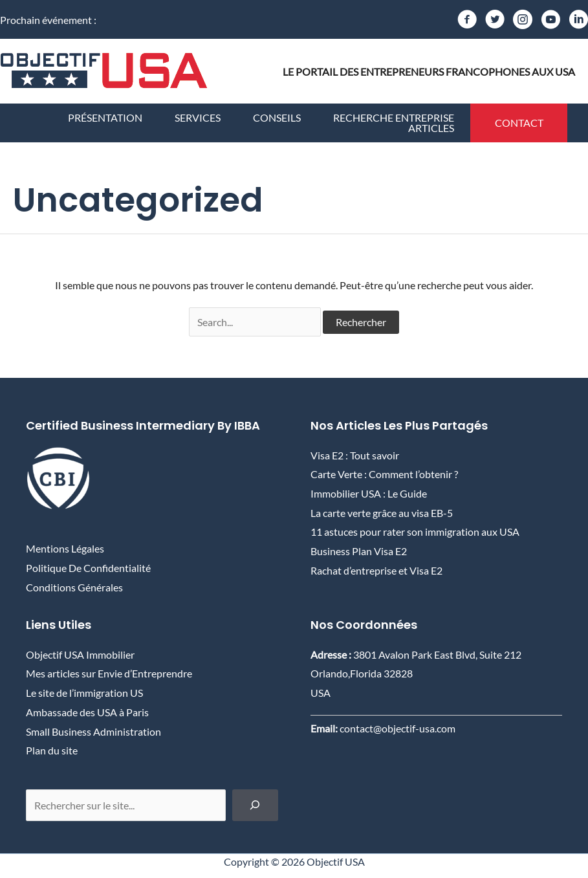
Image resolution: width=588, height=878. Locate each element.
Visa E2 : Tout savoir (355, 455)
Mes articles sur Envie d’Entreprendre (109, 673)
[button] (519, 123)
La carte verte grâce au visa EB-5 (382, 513)
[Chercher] (255, 805)
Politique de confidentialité (88, 568)
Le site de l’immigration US (84, 693)
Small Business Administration (93, 731)
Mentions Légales (65, 548)
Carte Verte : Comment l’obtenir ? (384, 474)
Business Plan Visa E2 (359, 551)
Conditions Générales (74, 587)
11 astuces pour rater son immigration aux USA (415, 532)
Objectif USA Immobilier (80, 654)
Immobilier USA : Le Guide (369, 493)
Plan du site (52, 750)
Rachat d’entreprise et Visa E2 (376, 570)
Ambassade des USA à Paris (87, 712)
